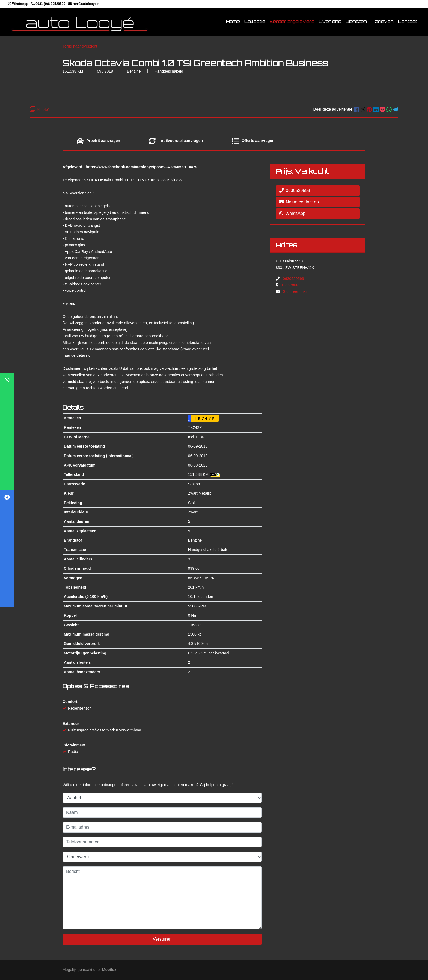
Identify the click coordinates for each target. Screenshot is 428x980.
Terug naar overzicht (80, 46)
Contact (408, 22)
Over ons (330, 22)
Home (233, 22)
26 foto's (40, 110)
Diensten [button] (356, 22)
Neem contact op (299, 203)
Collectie (255, 22)
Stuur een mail (295, 292)
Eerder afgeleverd (292, 22)
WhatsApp (292, 214)
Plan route (291, 285)
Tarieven (382, 22)
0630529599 (295, 191)
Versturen (162, 939)
